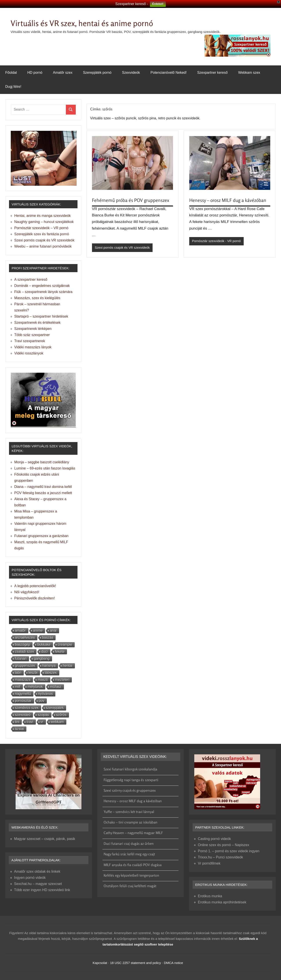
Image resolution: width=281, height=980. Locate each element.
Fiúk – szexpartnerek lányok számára (43, 292)
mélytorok (35, 687)
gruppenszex (25, 666)
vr (42, 722)
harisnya (49, 666)
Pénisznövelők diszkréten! (35, 598)
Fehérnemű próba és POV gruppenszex (131, 200)
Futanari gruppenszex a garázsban (41, 536)
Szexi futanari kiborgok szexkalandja (130, 769)
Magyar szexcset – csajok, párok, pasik (45, 839)
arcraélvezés (25, 637)
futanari (21, 659)
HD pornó (35, 73)
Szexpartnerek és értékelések (37, 323)
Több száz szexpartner (32, 335)
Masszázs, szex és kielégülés (37, 298)
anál (53, 630)
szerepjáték (55, 708)
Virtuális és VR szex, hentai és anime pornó (90, 23)
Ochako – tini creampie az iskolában (131, 822)
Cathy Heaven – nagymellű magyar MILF (133, 833)
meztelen (62, 680)
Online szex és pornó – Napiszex (223, 845)
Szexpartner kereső (212, 73)
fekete (60, 652)
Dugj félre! (13, 87)
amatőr (20, 630)
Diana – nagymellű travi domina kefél (43, 487)
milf (18, 687)
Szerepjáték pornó (97, 73)
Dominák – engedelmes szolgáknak (42, 286)
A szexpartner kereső (31, 280)
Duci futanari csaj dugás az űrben (129, 843)
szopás (43, 715)
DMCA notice (173, 963)
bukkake (44, 645)
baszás (48, 637)
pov (42, 701)
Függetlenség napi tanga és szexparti (131, 780)
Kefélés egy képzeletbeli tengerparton (131, 875)
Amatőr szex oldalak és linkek (37, 871)
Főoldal (11, 73)
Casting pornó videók (214, 839)
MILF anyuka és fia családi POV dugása (133, 865)
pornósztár (23, 701)
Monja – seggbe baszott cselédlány (42, 462)
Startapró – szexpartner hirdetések (41, 316)
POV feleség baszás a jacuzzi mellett (43, 493)
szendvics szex (27, 708)
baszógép (23, 645)
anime (38, 630)
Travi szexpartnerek (30, 341)
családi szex (24, 652)
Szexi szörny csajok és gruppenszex (130, 790)
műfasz (56, 687)
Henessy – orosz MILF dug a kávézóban (229, 200)
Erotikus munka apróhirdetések (222, 902)
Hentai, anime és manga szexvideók (42, 216)
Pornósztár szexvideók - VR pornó (217, 241)
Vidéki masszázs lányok (33, 347)
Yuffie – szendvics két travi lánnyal (129, 812)
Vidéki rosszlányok (29, 353)
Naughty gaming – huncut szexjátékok (44, 222)
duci (44, 652)
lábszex (51, 673)
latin (18, 673)
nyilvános (46, 694)
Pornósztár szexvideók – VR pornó (41, 228)
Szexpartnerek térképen (33, 329)
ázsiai (19, 729)
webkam (57, 722)
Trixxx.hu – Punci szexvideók (220, 857)
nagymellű (23, 694)
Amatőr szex (63, 73)
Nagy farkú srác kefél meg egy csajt (129, 854)
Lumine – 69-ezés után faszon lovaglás (45, 468)
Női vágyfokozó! (27, 592)
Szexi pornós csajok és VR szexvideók (123, 248)
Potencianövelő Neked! (169, 73)
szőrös (61, 715)
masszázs (23, 680)
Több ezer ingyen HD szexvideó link (42, 890)
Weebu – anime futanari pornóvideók (43, 246)
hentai (68, 666)
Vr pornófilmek (209, 863)
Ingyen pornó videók (30, 878)
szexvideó (23, 715)
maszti (43, 680)
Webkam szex (249, 73)
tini (17, 722)
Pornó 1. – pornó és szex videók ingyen (229, 851)
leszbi (33, 673)
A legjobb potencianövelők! (35, 586)
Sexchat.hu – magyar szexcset (38, 884)
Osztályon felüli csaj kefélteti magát (130, 886)
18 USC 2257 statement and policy (135, 963)
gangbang (42, 659)
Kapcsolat (100, 963)
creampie (65, 645)
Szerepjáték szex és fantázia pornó (42, 234)
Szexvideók (131, 73)
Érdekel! (158, 4)
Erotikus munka (210, 896)
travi (30, 722)
